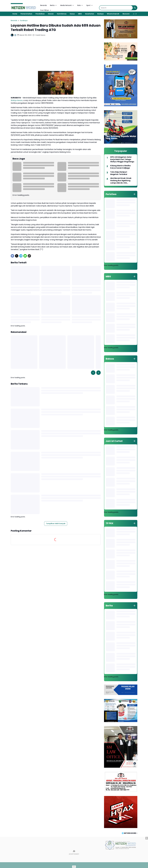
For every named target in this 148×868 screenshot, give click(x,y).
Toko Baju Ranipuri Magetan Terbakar (119, 173)
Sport (90, 5)
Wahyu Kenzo (17, 100)
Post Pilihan (46, 10)
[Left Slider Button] (93, 373)
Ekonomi (126, 14)
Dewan (51, 14)
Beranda (44, 5)
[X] (17, 256)
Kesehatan (90, 14)
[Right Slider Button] (135, 14)
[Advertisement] (56, 55)
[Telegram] (21, 256)
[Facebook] (12, 256)
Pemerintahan (26, 14)
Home (15, 14)
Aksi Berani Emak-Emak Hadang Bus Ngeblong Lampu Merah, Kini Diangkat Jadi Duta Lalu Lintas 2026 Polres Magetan (123, 181)
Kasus (72, 14)
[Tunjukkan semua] (134, 194)
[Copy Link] (29, 256)
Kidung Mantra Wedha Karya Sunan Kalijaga (120, 167)
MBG (80, 14)
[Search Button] (135, 8)
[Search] (116, 8)
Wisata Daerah (113, 14)
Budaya (100, 14)
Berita (54, 5)
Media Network (67, 5)
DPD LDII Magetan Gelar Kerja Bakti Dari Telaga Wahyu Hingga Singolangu (122, 159)
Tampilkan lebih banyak (56, 524)
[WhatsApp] (25, 256)
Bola (80, 5)
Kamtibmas (62, 14)
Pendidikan (40, 14)
